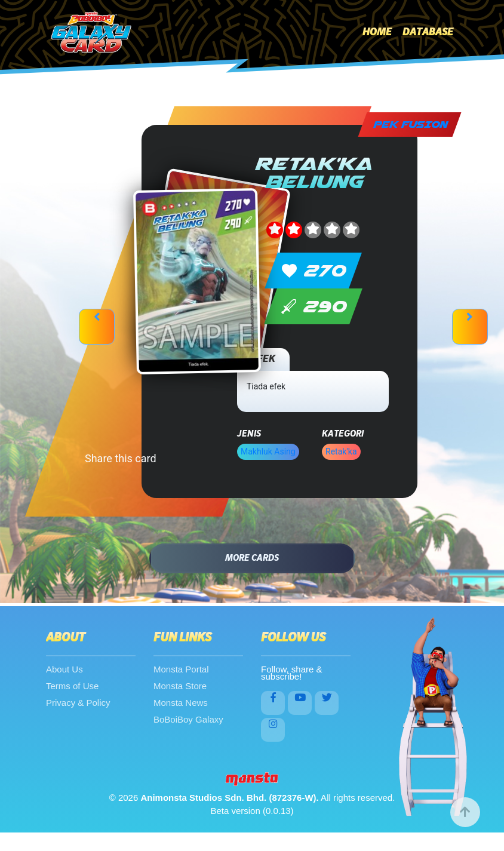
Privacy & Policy (78, 703)
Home (377, 32)
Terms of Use (72, 686)
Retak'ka (341, 451)
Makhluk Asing (268, 451)
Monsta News (181, 703)
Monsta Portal (181, 669)
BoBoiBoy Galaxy (188, 719)
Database (428, 32)
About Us (64, 669)
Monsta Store (180, 686)
